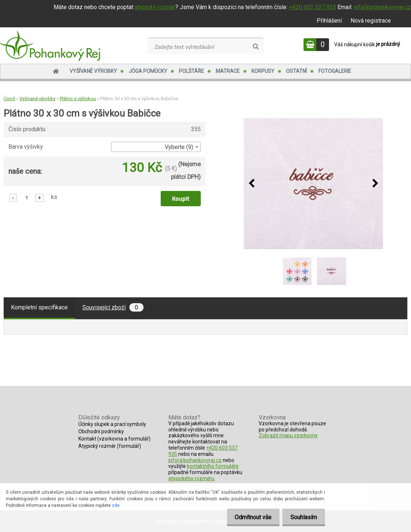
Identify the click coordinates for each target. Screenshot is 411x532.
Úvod (9, 99)
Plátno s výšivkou (78, 99)
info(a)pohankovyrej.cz (382, 7)
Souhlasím (303, 517)
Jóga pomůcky (148, 71)
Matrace (228, 71)
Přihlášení (329, 21)
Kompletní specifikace (39, 307)
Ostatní (296, 71)
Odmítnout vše (250, 517)
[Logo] (50, 46)
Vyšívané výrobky (93, 71)
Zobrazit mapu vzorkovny (288, 435)
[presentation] (251, 184)
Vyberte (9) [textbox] (179, 147)
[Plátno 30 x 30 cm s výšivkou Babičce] (313, 184)
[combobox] (156, 147)
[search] (256, 47)
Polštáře (191, 71)
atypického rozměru (191, 478)
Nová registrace (371, 21)
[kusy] (27, 197)
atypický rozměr (155, 7)
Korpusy (263, 71)
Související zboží (113, 307)
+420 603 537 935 (312, 7)
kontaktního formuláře (213, 466)
